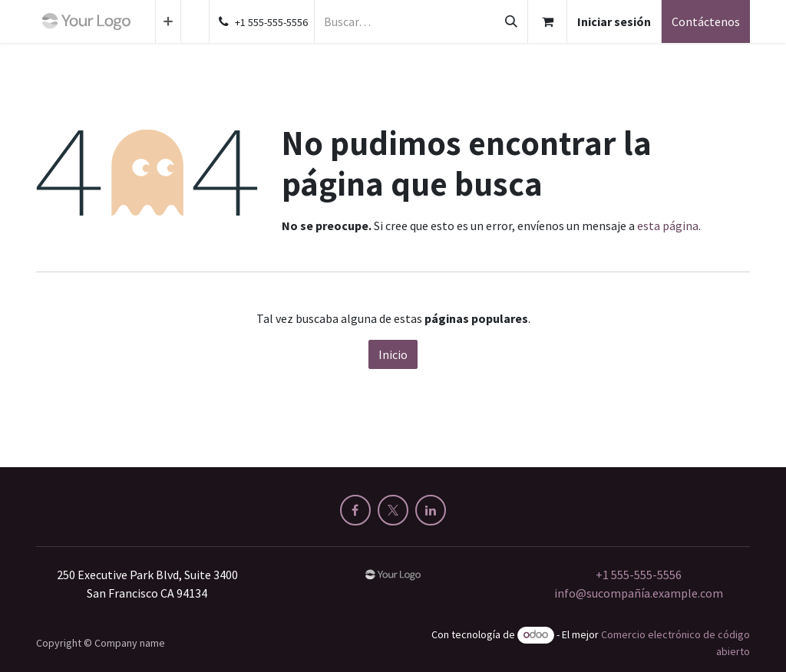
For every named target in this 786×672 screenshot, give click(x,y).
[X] (393, 510)
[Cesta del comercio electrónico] (547, 21)
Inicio (393, 354)
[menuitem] (168, 21)
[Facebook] (355, 510)
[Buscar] (511, 21)
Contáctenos (706, 21)
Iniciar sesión (614, 21)
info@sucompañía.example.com (639, 593)
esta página (668, 226)
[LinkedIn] (431, 510)
